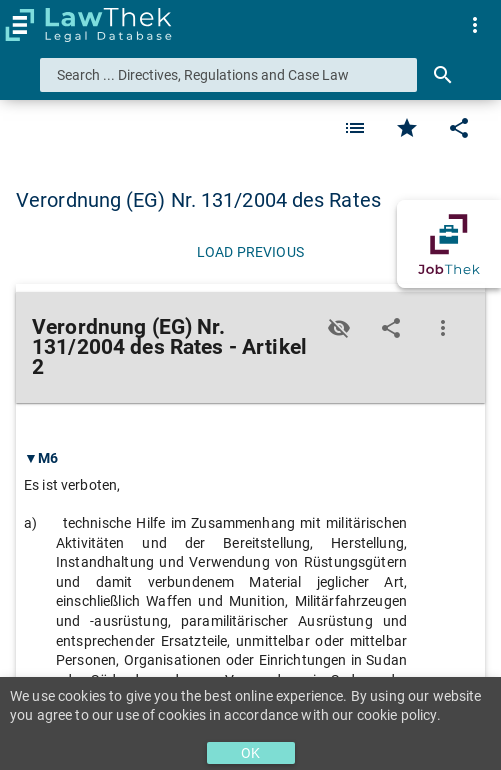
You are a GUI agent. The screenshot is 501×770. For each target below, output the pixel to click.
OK (250, 753)
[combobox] (228, 75)
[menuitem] (475, 25)
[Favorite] (355, 128)
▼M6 (41, 458)
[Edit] (459, 128)
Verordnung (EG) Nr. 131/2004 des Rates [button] (198, 200)
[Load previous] (250, 252)
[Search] (443, 75)
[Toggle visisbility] (339, 328)
